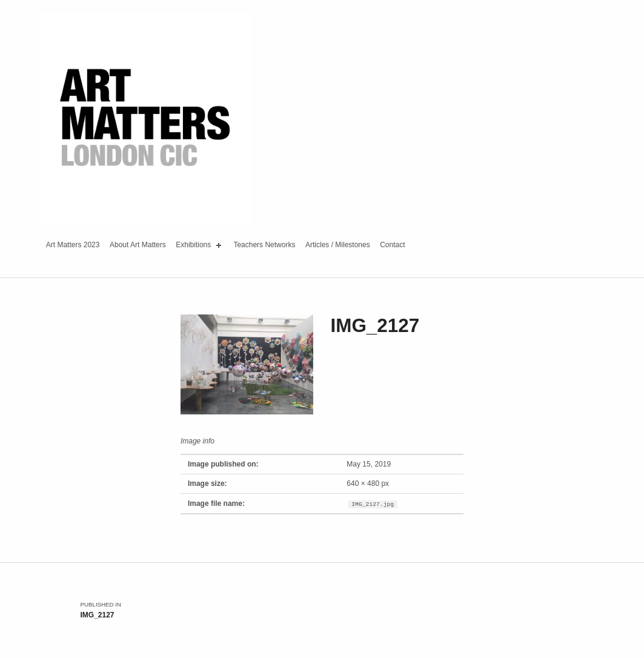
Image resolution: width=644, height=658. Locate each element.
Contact (392, 245)
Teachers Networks (264, 245)
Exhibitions (200, 245)
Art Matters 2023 (73, 245)
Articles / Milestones (338, 245)
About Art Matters (138, 245)
